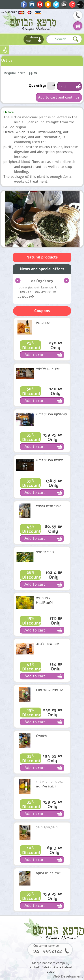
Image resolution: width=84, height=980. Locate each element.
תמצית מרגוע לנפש (50, 460)
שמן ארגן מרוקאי (48, 368)
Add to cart (35, 355)
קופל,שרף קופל (47, 827)
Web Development (68, 976)
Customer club (33, 39)
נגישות (4, 50)
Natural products (42, 257)
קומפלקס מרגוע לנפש (51, 414)
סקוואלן (41, 735)
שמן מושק (43, 322)
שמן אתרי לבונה (47, 644)
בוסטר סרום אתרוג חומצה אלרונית (49, 784)
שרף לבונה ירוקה (48, 873)
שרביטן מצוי (45, 552)
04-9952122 (78, 16)
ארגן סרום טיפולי (48, 506)
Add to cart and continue (59, 97)
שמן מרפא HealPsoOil (45, 600)
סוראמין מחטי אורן (49, 690)
